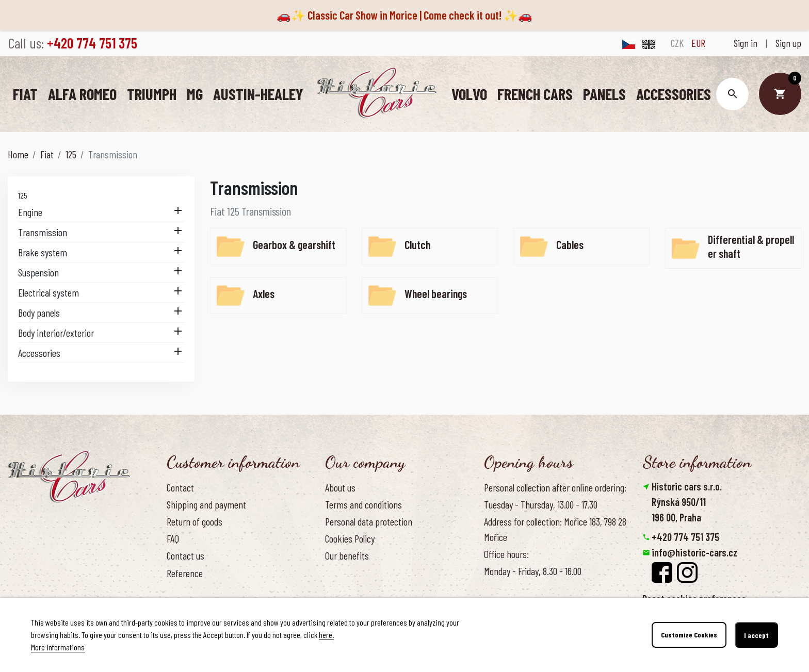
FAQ (173, 538)
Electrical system (48, 292)
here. (326, 635)
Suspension (38, 272)
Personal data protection (369, 521)
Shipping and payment (206, 504)
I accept (756, 635)
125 (23, 195)
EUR (698, 43)
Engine (30, 211)
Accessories (39, 352)
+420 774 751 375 (685, 536)
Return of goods (195, 521)
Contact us (185, 555)
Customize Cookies (689, 635)
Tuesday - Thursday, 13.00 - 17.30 (541, 504)
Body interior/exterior (56, 332)
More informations (58, 647)
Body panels (39, 312)
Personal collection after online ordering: (555, 487)
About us (340, 487)
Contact (180, 487)
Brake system (43, 252)
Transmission (43, 232)
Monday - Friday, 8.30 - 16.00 (533, 570)
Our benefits (347, 555)
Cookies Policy (350, 538)
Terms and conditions (363, 504)
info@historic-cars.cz (694, 552)
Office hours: (506, 553)
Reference (185, 572)
